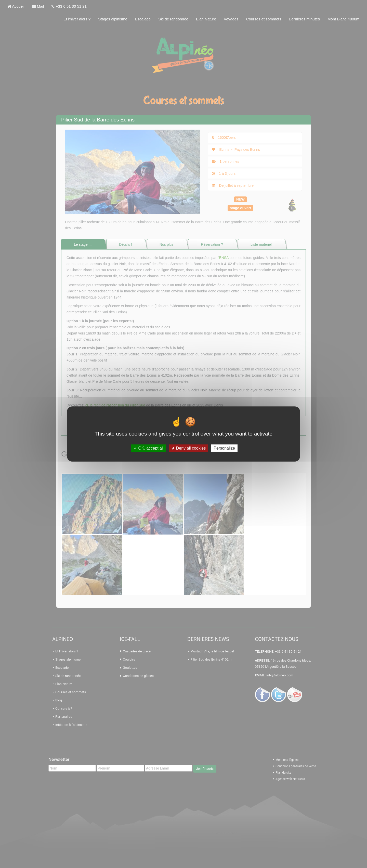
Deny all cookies (189, 448)
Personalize (224, 448)
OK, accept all (149, 448)
